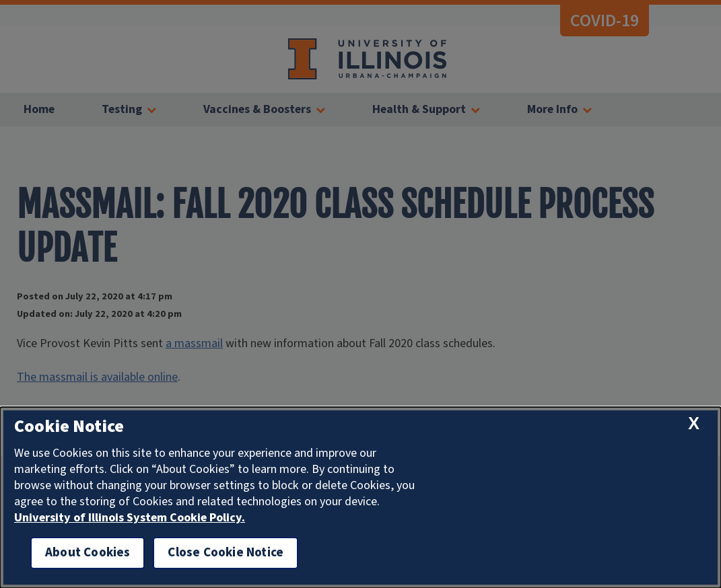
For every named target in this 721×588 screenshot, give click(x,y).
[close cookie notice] (694, 424)
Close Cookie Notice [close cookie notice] (226, 553)
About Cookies (88, 553)
